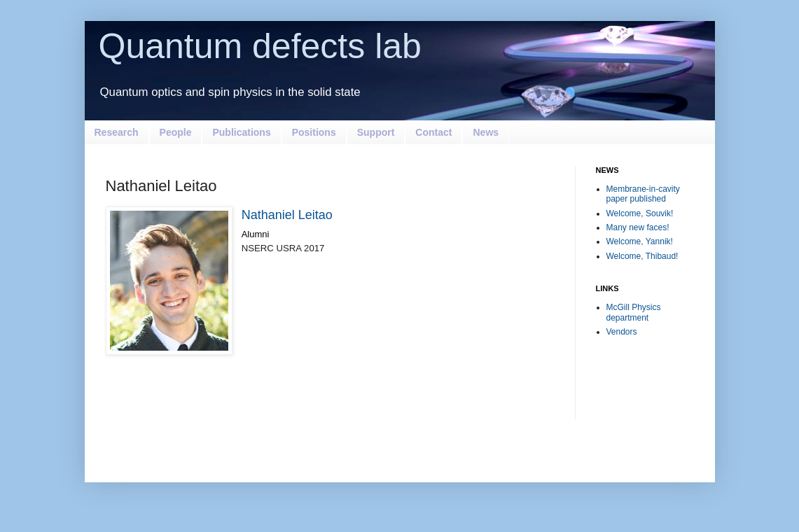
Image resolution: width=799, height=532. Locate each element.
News (486, 132)
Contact (433, 132)
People (176, 132)
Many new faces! (638, 227)
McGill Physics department (634, 312)
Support (376, 132)
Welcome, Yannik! (640, 241)
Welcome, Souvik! (640, 213)
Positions (314, 132)
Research (117, 132)
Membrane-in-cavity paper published (643, 194)
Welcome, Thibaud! (642, 256)
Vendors (622, 332)
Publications (241, 132)
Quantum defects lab (260, 46)
